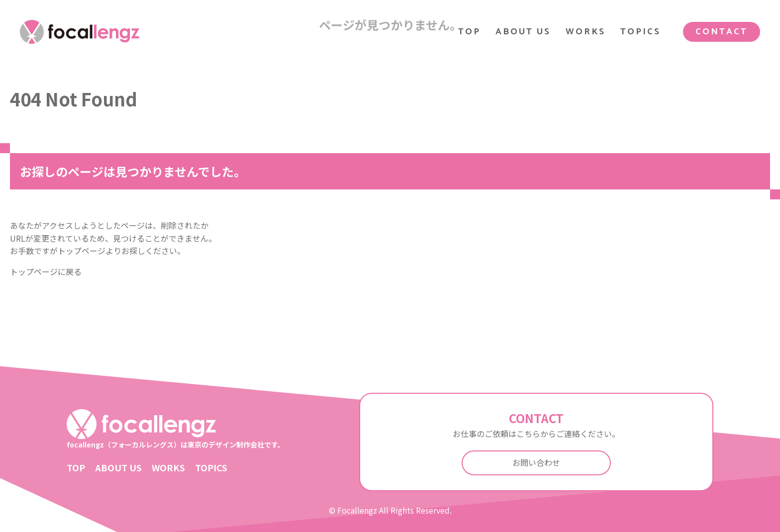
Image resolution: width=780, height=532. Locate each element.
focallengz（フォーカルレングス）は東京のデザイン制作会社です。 (176, 429)
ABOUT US (523, 32)
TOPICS (640, 32)
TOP (469, 32)
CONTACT (722, 32)
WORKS (585, 32)
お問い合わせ (536, 462)
